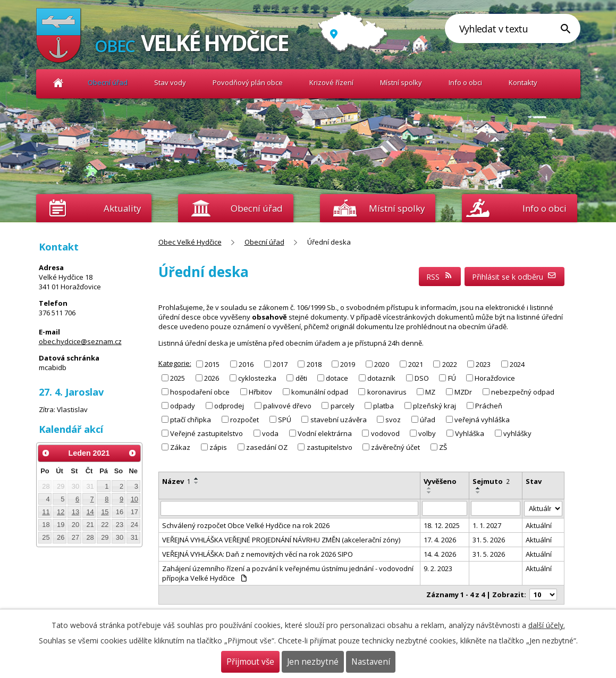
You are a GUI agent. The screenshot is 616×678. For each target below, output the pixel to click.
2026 (212, 378)
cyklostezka (257, 378)
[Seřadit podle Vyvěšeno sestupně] (429, 492)
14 (90, 512)
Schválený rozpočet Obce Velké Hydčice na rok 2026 (246, 525)
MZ (430, 392)
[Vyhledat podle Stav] (543, 509)
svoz (393, 420)
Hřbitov (260, 392)
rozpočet (244, 420)
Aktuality (122, 208)
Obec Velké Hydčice (59, 83)
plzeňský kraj (434, 406)
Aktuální (539, 525)
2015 (212, 364)
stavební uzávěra (339, 420)
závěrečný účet (395, 447)
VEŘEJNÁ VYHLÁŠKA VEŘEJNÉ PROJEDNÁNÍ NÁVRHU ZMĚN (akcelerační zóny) (281, 540)
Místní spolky (401, 82)
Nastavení (371, 662)
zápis (218, 447)
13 (75, 512)
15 (105, 512)
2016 (246, 364)
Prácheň (489, 406)
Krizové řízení (331, 82)
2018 (314, 364)
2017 (280, 364)
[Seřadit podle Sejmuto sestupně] (478, 492)
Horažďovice (495, 378)
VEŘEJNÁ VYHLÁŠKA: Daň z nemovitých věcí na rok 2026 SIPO (258, 554)
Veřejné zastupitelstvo (206, 433)
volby (427, 433)
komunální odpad (320, 392)
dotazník (381, 378)
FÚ (452, 378)
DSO (422, 378)
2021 (416, 364)
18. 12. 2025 (442, 525)
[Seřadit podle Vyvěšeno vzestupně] (429, 488)
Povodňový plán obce (248, 82)
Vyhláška (470, 433)
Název (176, 481)
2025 (178, 378)
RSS (440, 277)
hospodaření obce (200, 392)
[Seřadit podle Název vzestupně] (197, 479)
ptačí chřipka (191, 420)
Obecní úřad (108, 82)
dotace (337, 378)
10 (134, 499)
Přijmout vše (250, 662)
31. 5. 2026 (489, 540)
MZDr (463, 392)
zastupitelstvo (330, 447)
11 (46, 512)
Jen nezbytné (313, 662)
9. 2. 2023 (438, 568)
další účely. (547, 625)
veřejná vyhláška (482, 420)
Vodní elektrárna (325, 433)
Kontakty (523, 82)
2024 (517, 364)
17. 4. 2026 (440, 540)
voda (270, 433)
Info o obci (465, 82)
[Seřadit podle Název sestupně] (197, 483)
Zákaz (180, 447)
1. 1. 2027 (487, 525)
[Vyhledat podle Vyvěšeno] (445, 508)
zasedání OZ (267, 447)
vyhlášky (517, 433)
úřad (428, 420)
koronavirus (387, 392)
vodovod (385, 433)
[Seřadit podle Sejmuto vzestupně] (478, 488)
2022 (450, 364)
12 (61, 512)
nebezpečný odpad (523, 392)
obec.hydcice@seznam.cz (80, 341)
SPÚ (285, 420)
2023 (483, 364)
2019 (348, 364)
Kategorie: (175, 363)
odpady (183, 406)
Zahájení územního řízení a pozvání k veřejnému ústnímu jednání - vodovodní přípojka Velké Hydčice (288, 573)
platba (383, 406)
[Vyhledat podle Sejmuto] (496, 508)
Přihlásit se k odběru (514, 277)
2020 (382, 364)
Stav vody (170, 82)
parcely (343, 406)
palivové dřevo (287, 406)
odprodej (229, 406)
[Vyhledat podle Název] (289, 508)
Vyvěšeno (440, 481)
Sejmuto (491, 481)
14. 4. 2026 (440, 554)
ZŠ (443, 447)
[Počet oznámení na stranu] (543, 595)
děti (301, 378)
